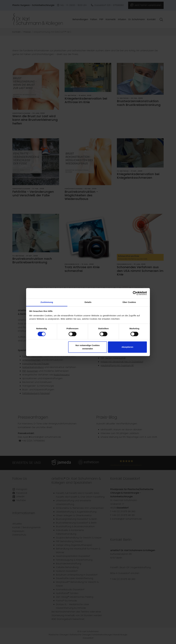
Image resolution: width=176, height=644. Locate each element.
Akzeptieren (127, 347)
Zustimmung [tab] (47, 302)
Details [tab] (88, 302)
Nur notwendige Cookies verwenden (88, 347)
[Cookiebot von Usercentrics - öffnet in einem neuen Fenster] (135, 293)
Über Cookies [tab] (129, 302)
